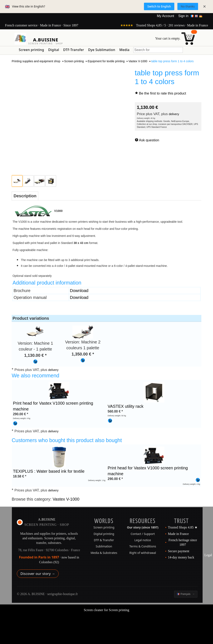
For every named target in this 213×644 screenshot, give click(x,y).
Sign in (183, 16)
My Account (165, 16)
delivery (174, 114)
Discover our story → (38, 574)
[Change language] (186, 594)
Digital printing (104, 534)
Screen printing (31, 50)
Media (124, 50)
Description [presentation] (25, 196)
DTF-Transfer (74, 50)
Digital (54, 50)
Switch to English (159, 6)
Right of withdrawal (143, 553)
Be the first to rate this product (163, 93)
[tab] (25, 196)
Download (79, 291)
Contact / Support (143, 534)
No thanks (188, 6)
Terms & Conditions (143, 546)
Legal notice (143, 540)
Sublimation (104, 546)
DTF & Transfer (104, 540)
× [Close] (204, 6)
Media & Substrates (104, 553)
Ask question (149, 140)
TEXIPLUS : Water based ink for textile (49, 471)
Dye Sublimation (102, 50)
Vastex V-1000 (66, 499)
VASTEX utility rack (126, 406)
